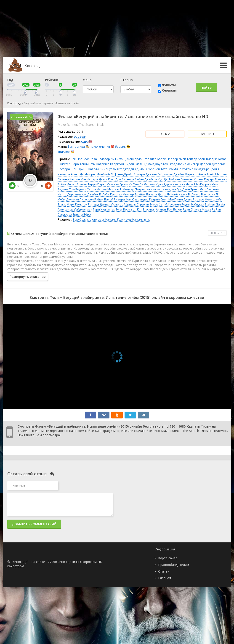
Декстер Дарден (199, 164)
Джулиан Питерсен (80, 199)
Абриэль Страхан (136, 204)
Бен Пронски (80, 159)
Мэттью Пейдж (193, 169)
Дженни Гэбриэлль (159, 174)
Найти (206, 88)
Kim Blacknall (146, 209)
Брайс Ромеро (135, 174)
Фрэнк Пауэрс (204, 179)
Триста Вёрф (82, 214)
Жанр (87, 80)
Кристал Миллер (122, 194)
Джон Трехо (191, 189)
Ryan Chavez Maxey (197, 209)
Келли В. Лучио (190, 194)
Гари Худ (99, 209)
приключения (100, 147)
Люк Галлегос (210, 189)
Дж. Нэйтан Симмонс (178, 179)
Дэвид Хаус (154, 164)
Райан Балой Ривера (110, 199)
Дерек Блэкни (77, 184)
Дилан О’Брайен (148, 169)
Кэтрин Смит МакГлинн (166, 199)
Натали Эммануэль (102, 169)
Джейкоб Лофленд (110, 174)
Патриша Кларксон (110, 164)
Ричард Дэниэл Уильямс (105, 204)
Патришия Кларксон (150, 189)
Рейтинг (52, 80)
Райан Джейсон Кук (149, 179)
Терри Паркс (97, 184)
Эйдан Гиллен (135, 164)
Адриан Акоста (174, 184)
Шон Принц (79, 169)
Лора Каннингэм (83, 164)
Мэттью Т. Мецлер (121, 189)
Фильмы (169, 85)
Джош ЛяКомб (168, 194)
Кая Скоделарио (174, 164)
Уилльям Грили (117, 184)
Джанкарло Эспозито (141, 159)
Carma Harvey (97, 189)
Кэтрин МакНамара (84, 179)
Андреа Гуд (173, 189)
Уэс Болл (80, 137)
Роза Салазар (100, 159)
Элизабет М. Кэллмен (165, 204)
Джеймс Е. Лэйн (98, 194)
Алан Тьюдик (207, 159)
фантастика (76, 147)
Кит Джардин (126, 169)
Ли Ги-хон (118, 159)
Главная (165, 578)
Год (10, 80)
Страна (127, 80)
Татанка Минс (171, 169)
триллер (64, 152)
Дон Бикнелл (125, 179)
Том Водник (78, 189)
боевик (120, 147)
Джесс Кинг (107, 179)
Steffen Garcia (215, 204)
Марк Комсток (77, 204)
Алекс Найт (206, 174)
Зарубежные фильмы (88, 219)
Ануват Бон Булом (169, 209)
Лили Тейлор (188, 159)
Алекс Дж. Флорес (84, 174)
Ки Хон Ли (136, 184)
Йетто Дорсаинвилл (72, 194)
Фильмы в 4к (141, 219)
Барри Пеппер (168, 159)
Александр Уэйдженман (75, 209)
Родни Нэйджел (193, 204)
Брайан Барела (146, 194)
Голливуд (124, 219)
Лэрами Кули (153, 184)
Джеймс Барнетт (186, 174)
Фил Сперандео (137, 199)
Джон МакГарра (197, 184)
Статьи (164, 571)
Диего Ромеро (194, 199)
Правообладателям (174, 565)
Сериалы (169, 90)
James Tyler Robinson (121, 209)
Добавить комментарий (34, 524)
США (84, 142)
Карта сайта (168, 558)
